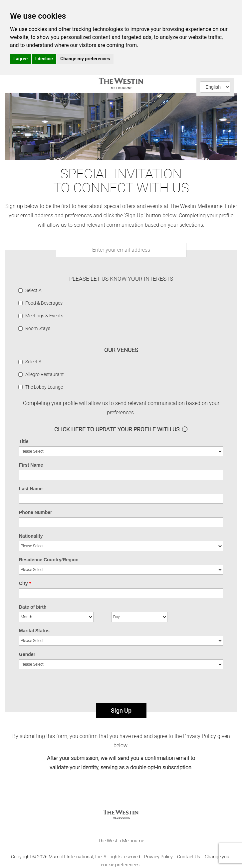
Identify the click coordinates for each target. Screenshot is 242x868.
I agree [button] (20, 59)
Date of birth (33, 607)
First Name (31, 465)
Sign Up (121, 710)
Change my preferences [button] (85, 59)
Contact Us (189, 857)
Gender (27, 654)
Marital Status (34, 631)
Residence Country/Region (49, 560)
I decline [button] (44, 59)
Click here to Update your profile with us (117, 429)
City (25, 583)
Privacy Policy (158, 857)
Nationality (31, 536)
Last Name (31, 489)
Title (24, 441)
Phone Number (36, 512)
